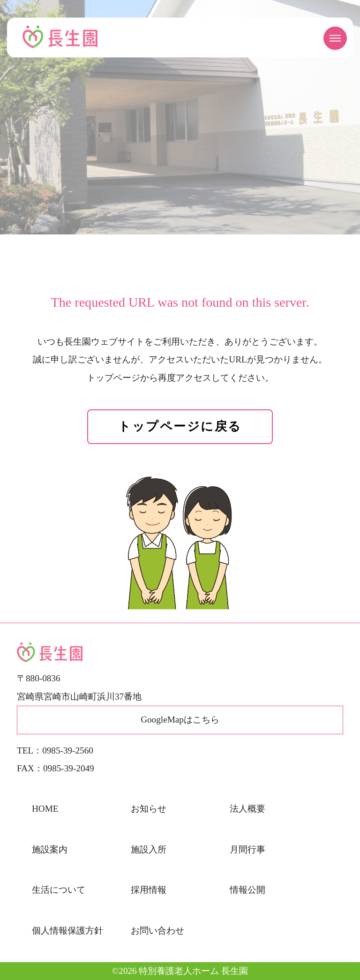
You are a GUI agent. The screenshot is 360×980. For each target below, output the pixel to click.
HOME (45, 809)
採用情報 (149, 890)
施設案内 (50, 849)
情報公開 (247, 890)
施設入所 (149, 849)
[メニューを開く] (335, 38)
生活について (59, 890)
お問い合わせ (157, 931)
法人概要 (247, 809)
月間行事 (247, 849)
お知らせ (149, 809)
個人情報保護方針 (67, 931)
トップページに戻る (180, 426)
